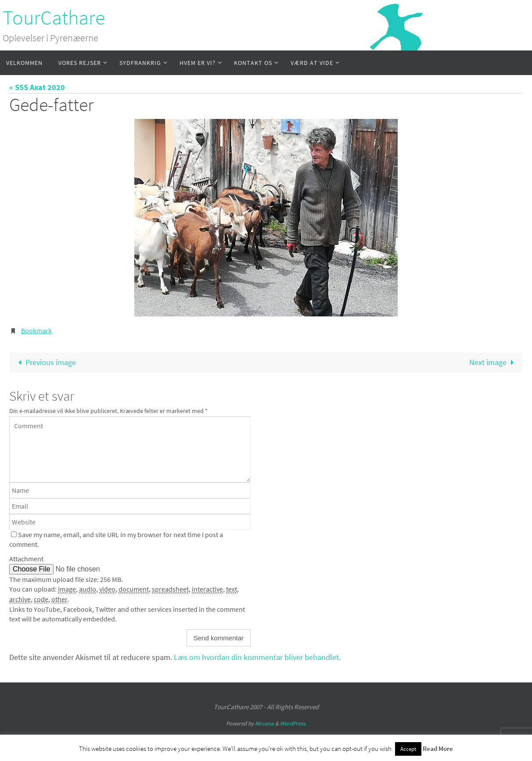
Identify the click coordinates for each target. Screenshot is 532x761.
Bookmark (36, 330)
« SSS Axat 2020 (37, 87)
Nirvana (264, 723)
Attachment (26, 559)
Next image (493, 362)
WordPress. (293, 723)
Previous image (45, 362)
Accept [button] (408, 749)
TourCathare (54, 18)
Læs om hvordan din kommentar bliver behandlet (256, 657)
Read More (438, 748)
